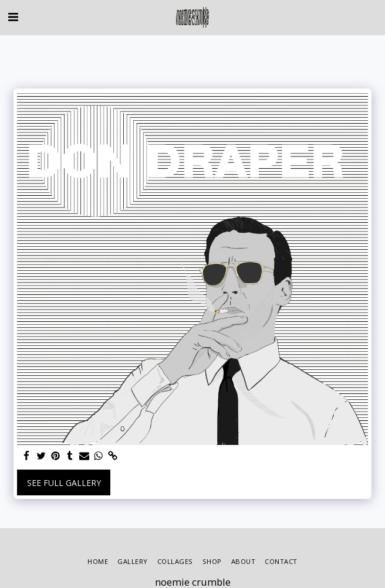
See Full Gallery (64, 483)
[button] (13, 17)
